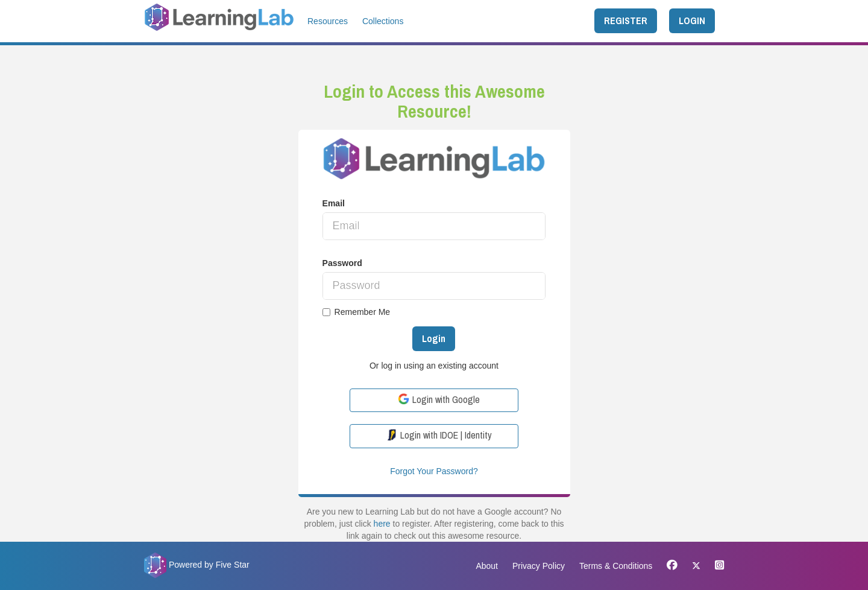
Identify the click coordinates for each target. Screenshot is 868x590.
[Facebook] (672, 566)
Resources (328, 21)
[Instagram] (716, 566)
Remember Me (357, 312)
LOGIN (692, 21)
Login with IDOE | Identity (439, 435)
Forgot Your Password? (434, 471)
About (487, 566)
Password (342, 263)
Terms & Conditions (616, 566)
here (382, 524)
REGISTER (626, 21)
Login (434, 338)
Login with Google (439, 399)
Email (334, 203)
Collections (383, 21)
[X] (696, 566)
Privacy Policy (539, 566)
